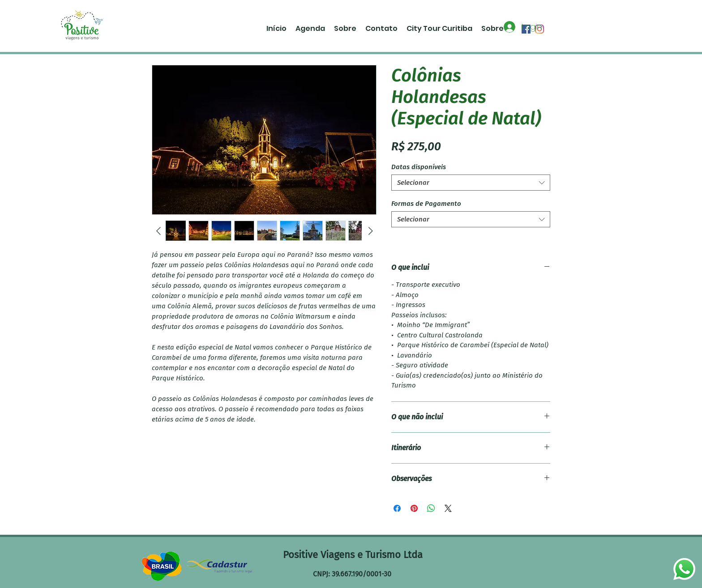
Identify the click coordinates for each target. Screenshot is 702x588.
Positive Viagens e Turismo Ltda (353, 555)
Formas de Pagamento (426, 204)
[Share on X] (448, 508)
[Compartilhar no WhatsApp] (431, 508)
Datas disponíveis (419, 167)
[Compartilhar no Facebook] (397, 508)
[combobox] (471, 183)
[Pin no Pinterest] (414, 508)
